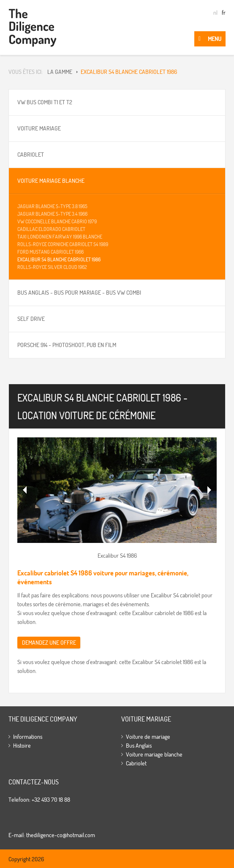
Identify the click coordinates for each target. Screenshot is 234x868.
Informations (28, 737)
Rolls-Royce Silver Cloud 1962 (52, 267)
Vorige (25, 490)
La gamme (60, 72)
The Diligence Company (33, 27)
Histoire (22, 746)
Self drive (31, 319)
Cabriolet (31, 155)
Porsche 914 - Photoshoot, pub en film (67, 345)
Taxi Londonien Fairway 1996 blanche (60, 237)
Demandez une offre (49, 643)
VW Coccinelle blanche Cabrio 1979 (57, 221)
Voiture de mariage (148, 737)
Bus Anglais (139, 746)
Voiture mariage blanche (51, 181)
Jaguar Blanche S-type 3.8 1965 (52, 206)
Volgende (209, 490)
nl (215, 13)
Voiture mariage (39, 128)
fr (224, 13)
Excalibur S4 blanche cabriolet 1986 (129, 72)
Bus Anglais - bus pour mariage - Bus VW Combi (79, 293)
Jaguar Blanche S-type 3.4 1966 (52, 214)
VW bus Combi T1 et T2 (45, 102)
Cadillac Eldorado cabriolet (51, 229)
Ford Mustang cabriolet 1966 (50, 252)
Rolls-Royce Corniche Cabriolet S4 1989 (63, 244)
